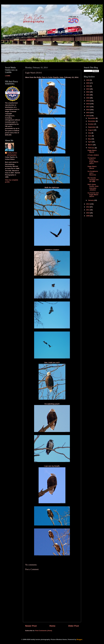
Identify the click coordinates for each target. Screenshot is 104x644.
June (90, 136)
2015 (88, 113)
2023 (88, 89)
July (90, 133)
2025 (88, 83)
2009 (88, 216)
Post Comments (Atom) (44, 631)
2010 (88, 213)
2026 (88, 80)
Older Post (73, 626)
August (91, 130)
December (92, 118)
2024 (88, 86)
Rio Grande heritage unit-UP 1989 (93, 180)
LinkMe (8, 76)
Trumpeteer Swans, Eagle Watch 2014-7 (93, 161)
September (92, 127)
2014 (88, 116)
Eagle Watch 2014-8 (92, 151)
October (91, 124)
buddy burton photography (12, 154)
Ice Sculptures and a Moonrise (93, 173)
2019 (88, 101)
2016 (88, 110)
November (92, 121)
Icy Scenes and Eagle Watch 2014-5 (93, 195)
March (90, 145)
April (90, 142)
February (91, 148)
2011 (88, 210)
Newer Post (31, 626)
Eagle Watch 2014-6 (92, 167)
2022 (88, 92)
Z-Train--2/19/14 (93, 155)
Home (52, 626)
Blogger (79, 639)
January (91, 200)
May (90, 139)
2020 (88, 98)
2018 (88, 104)
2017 (88, 107)
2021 (88, 95)
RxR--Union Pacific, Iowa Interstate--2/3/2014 (93, 187)
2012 (88, 207)
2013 (88, 204)
